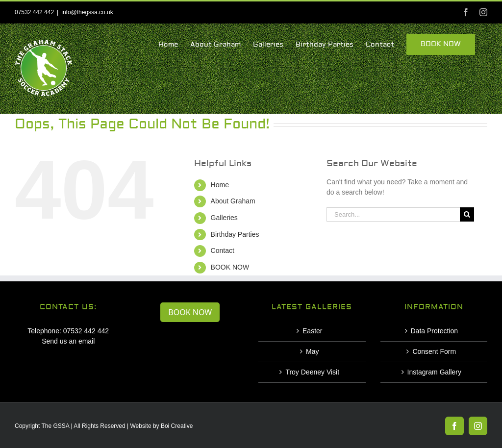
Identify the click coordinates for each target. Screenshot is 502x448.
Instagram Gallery (434, 372)
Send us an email (68, 341)
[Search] (467, 214)
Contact (223, 250)
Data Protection (435, 331)
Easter (312, 331)
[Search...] (393, 214)
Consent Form (434, 351)
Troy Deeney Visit (312, 372)
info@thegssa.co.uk (87, 12)
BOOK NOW (230, 267)
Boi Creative (177, 426)
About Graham (233, 201)
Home (220, 185)
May (312, 351)
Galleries (224, 218)
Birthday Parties (235, 234)
